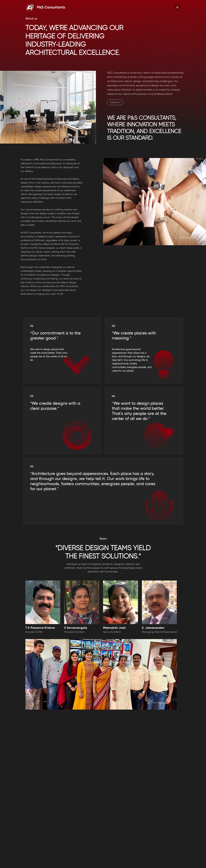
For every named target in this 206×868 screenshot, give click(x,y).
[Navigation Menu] (177, 7)
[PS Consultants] (45, 7)
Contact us (115, 102)
